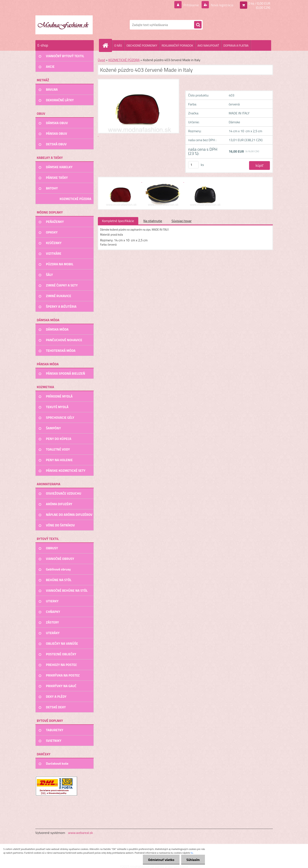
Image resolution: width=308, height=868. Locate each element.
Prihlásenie (191, 5)
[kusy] (193, 165)
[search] (198, 25)
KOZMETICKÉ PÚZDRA (124, 60)
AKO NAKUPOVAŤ (208, 45)
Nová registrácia (222, 5)
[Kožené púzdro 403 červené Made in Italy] (121, 181)
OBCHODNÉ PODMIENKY (142, 45)
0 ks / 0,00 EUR (259, 3)
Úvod (102, 60)
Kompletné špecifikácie (118, 221)
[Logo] (64, 25)
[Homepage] (107, 45)
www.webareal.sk (80, 833)
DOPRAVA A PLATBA (236, 45)
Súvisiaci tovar (181, 221)
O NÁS (118, 45)
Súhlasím (193, 860)
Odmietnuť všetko (161, 860)
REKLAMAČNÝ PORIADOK (177, 45)
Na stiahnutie (153, 221)
